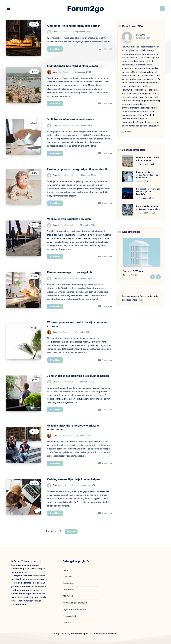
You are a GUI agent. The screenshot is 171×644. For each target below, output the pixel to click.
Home (66, 570)
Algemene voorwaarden (74, 609)
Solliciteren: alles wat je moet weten (71, 119)
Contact (67, 623)
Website (127, 131)
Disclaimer (68, 590)
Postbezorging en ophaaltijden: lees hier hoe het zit (148, 175)
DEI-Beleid (68, 596)
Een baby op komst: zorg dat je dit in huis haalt (77, 169)
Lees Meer (57, 49)
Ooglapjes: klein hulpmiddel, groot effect (74, 26)
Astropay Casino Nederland (144, 296)
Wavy (56, 634)
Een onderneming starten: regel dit (70, 272)
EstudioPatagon (79, 634)
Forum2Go (140, 35)
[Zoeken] (162, 9)
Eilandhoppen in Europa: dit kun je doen (73, 66)
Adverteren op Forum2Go (75, 603)
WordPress (111, 634)
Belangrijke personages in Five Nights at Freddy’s (148, 192)
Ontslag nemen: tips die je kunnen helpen (73, 479)
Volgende (71, 531)
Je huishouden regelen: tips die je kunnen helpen (78, 376)
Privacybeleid (69, 616)
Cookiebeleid (69, 583)
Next (158, 277)
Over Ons (67, 577)
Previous (153, 277)
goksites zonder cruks (132, 300)
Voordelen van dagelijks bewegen (69, 219)
